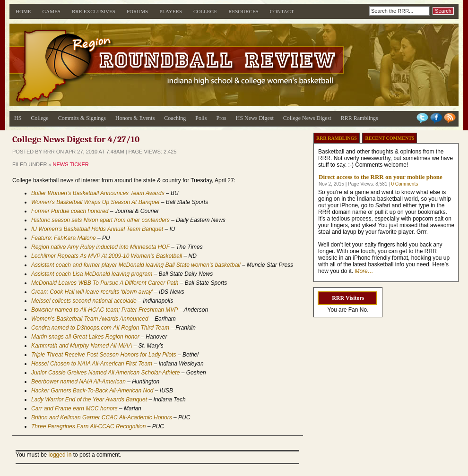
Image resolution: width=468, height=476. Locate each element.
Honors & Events (135, 118)
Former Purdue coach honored (70, 211)
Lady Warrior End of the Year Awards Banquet (89, 399)
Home (23, 11)
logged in (60, 455)
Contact (282, 11)
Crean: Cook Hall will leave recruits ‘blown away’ (92, 292)
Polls (201, 118)
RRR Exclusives (94, 11)
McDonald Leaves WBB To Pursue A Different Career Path (105, 283)
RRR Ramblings (360, 118)
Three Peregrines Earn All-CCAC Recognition (89, 426)
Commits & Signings (82, 118)
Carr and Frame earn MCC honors (74, 408)
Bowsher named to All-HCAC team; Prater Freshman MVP (104, 310)
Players (171, 11)
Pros (221, 118)
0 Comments (404, 184)
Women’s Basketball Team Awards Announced (90, 319)
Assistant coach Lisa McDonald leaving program (92, 274)
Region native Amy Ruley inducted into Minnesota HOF (100, 247)
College (205, 11)
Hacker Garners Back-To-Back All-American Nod (92, 391)
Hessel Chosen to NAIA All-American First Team (92, 364)
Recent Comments (390, 138)
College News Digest (307, 118)
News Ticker (71, 164)
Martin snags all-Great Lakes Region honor (85, 337)
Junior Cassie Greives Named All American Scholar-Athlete (105, 373)
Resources (243, 11)
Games (51, 11)
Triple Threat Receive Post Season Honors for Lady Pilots (104, 355)
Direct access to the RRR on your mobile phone (381, 177)
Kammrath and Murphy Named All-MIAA (82, 346)
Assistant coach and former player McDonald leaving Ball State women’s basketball (136, 265)
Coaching (175, 118)
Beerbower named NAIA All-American (78, 382)
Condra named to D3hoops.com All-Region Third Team (100, 328)
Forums (137, 11)
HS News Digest (255, 118)
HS (18, 118)
